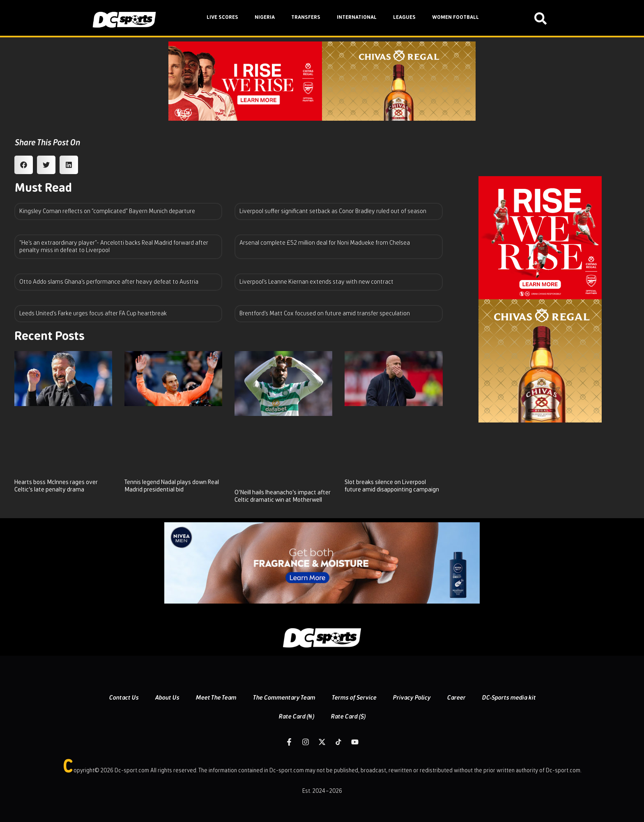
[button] (24, 165)
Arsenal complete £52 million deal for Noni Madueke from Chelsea (325, 243)
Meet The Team (216, 698)
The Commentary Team (284, 698)
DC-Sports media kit (509, 698)
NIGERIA (265, 17)
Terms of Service (354, 698)
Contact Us (124, 698)
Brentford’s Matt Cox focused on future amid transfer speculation (325, 313)
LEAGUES (404, 17)
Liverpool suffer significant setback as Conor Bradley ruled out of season (333, 211)
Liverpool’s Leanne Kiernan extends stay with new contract (316, 282)
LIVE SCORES (222, 17)
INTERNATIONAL (357, 17)
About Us (167, 698)
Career (456, 698)
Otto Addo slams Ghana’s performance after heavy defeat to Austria (109, 282)
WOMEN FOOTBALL (455, 17)
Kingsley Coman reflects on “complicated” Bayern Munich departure (107, 211)
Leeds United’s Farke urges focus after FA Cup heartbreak (93, 313)
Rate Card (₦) (296, 717)
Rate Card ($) (348, 717)
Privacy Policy (412, 698)
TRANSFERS (306, 17)
